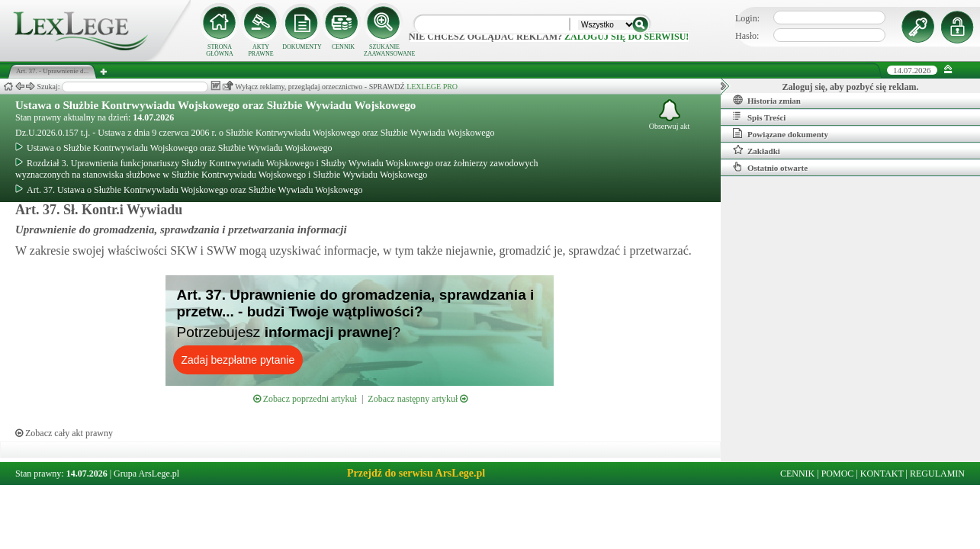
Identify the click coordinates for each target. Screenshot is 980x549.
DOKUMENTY (302, 47)
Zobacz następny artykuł (418, 399)
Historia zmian (767, 100)
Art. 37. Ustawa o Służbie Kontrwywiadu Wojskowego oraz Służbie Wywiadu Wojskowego (189, 190)
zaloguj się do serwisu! (627, 37)
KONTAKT (882, 474)
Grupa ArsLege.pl (146, 474)
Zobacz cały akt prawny (64, 433)
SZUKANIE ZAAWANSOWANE (384, 50)
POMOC (838, 474)
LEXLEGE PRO (432, 87)
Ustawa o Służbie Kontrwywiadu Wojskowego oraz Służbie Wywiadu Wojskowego (215, 105)
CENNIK (343, 47)
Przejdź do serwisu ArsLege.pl (416, 473)
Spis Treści (759, 117)
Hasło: (747, 36)
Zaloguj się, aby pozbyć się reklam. (851, 87)
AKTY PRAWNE (260, 50)
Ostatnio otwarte (770, 167)
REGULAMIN (937, 474)
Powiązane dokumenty (781, 133)
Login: (747, 18)
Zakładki (757, 150)
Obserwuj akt (670, 115)
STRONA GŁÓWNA (220, 50)
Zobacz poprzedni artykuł (305, 399)
